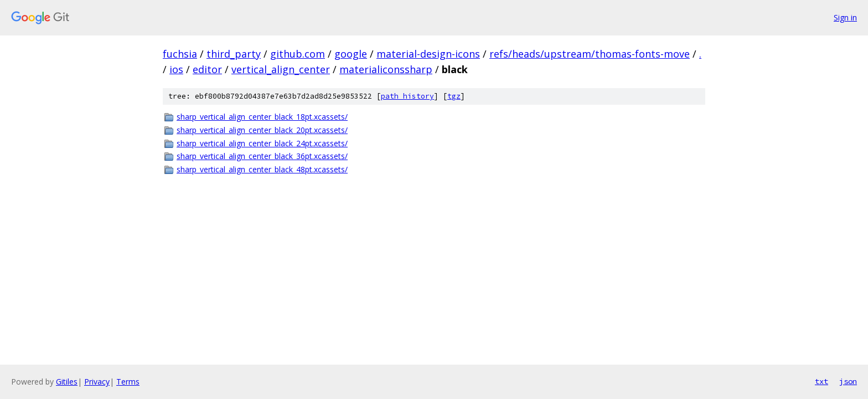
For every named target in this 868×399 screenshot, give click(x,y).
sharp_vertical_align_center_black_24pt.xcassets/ (262, 143)
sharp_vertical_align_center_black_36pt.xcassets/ (262, 156)
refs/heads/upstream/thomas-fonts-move (590, 54)
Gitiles (67, 382)
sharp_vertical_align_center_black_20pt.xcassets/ (262, 130)
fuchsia (180, 54)
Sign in (845, 17)
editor (207, 69)
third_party (234, 54)
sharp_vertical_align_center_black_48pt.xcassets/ (262, 169)
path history (407, 96)
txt (821, 381)
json (848, 381)
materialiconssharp (386, 69)
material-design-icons (428, 54)
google (351, 54)
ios (176, 69)
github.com (298, 54)
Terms (128, 382)
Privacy (97, 382)
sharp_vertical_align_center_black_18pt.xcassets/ (262, 117)
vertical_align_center (281, 69)
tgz (454, 96)
